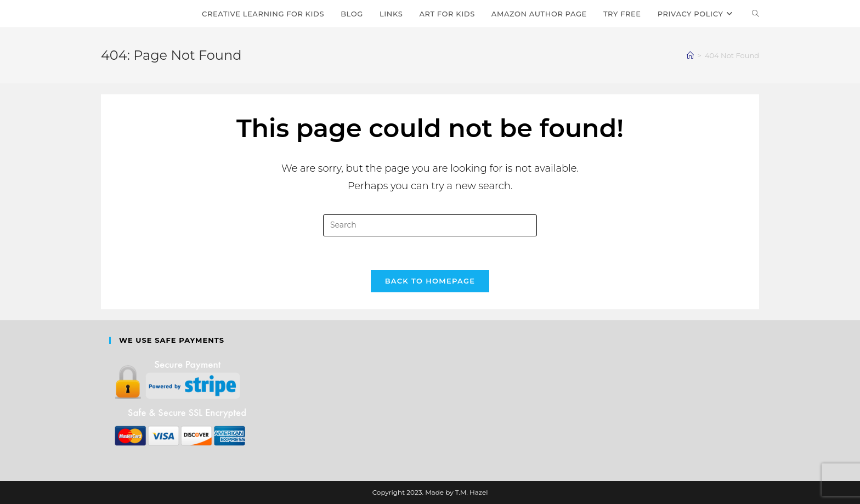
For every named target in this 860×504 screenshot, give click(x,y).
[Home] (690, 55)
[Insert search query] (430, 225)
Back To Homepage (430, 281)
